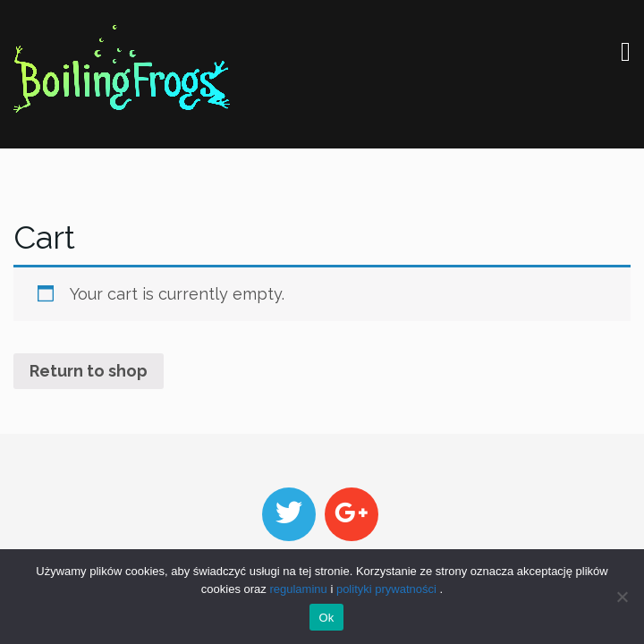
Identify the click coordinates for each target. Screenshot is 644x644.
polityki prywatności (386, 589)
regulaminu (298, 589)
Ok (326, 618)
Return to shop (89, 371)
